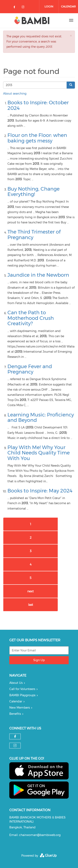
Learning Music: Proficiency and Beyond (41, 417)
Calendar (68, 6)
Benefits (15, 714)
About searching (15, 94)
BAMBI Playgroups (22, 695)
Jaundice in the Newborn (38, 275)
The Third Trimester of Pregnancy (34, 234)
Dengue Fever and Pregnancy (30, 369)
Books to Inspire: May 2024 (40, 491)
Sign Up (39, 660)
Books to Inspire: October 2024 (38, 105)
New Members (20, 708)
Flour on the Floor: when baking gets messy (37, 138)
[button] (71, 36)
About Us (16, 683)
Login (49, 6)
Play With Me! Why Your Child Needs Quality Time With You (39, 453)
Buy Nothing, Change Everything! (34, 192)
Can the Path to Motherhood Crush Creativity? (31, 318)
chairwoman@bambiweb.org (40, 835)
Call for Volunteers (22, 689)
